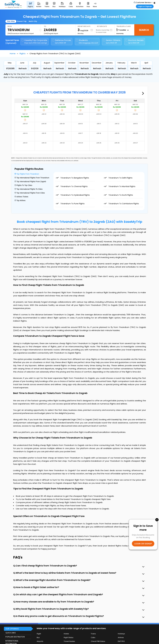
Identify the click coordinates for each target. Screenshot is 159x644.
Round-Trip (22, 21)
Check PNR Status (98, 641)
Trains (93, 634)
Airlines (121, 637)
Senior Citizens (112, 41)
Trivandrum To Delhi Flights (118, 178)
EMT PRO (121, 641)
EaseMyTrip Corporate (35, 41)
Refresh (23, 69)
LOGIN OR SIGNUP (143, 544)
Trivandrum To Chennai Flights (71, 186)
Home (13, 53)
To (45, 26)
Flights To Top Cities (23, 185)
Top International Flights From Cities (30, 193)
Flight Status (69, 637)
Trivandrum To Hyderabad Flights (73, 195)
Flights (22, 53)
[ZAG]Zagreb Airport (51, 33)
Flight (39, 634)
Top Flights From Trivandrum (27, 174)
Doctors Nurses (134, 41)
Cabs (93, 637)
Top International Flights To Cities (29, 189)
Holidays (121, 634)
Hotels (66, 634)
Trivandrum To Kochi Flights (118, 195)
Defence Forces (62, 41)
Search (144, 30)
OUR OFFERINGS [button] (12, 629)
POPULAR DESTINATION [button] (15, 637)
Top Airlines (20, 200)
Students (87, 41)
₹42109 (35, 69)
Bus (38, 637)
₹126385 (10, 69)
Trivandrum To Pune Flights (70, 204)
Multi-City (33, 21)
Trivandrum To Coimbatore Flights (121, 204)
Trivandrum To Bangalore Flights (72, 178)
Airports (40, 641)
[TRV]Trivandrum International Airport (21, 33)
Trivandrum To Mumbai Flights (119, 186)
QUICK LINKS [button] (11, 633)
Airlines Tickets (21, 197)
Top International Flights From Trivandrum (32, 178)
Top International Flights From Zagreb (30, 181)
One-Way (11, 21)
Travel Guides (69, 641)
